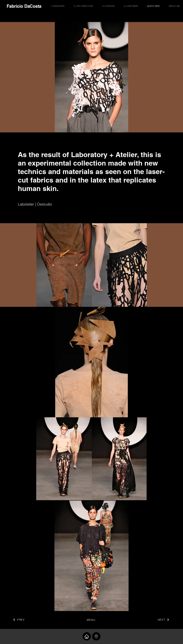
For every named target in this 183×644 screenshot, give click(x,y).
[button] (96, 636)
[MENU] (91, 620)
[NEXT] (164, 620)
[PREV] (19, 620)
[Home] (87, 636)
